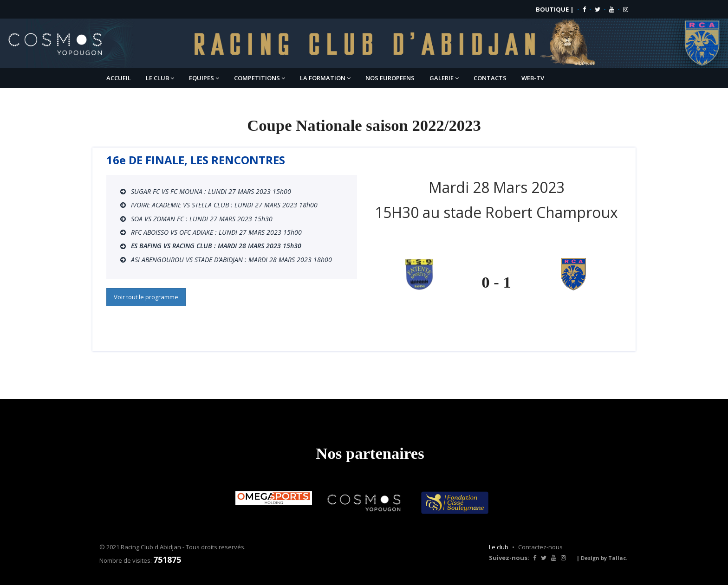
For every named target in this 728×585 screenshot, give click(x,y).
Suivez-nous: (509, 558)
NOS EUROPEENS (390, 78)
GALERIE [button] (444, 78)
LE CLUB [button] (160, 78)
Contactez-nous (540, 547)
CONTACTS (490, 78)
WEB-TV (533, 78)
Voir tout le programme (146, 297)
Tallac (617, 558)
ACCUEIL (119, 78)
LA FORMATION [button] (325, 78)
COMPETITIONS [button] (260, 78)
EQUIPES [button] (204, 78)
